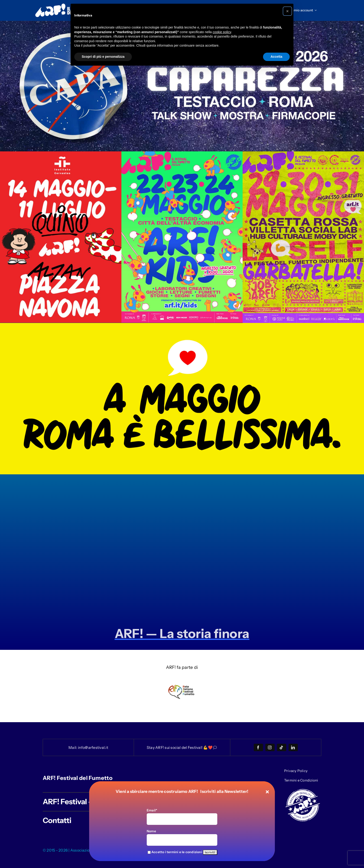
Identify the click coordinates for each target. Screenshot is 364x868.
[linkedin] (293, 747)
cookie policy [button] (222, 32)
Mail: (73, 747)
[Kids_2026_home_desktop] (182, 154)
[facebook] (258, 747)
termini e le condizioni (184, 852)
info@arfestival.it (93, 747)
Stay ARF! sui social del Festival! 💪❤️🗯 (182, 747)
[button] (287, 11)
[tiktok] (282, 747)
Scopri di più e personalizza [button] (103, 57)
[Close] (267, 792)
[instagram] (270, 747)
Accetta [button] (276, 57)
